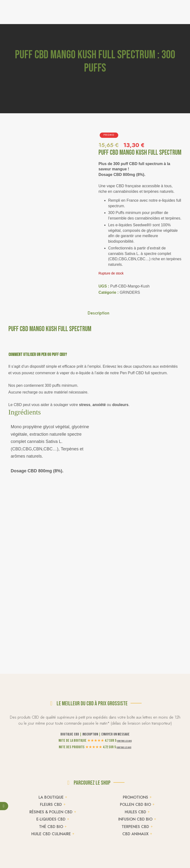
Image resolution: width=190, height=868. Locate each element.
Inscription (90, 734)
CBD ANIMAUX (135, 834)
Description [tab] (98, 313)
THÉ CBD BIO (51, 827)
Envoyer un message (115, 734)
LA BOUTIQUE (51, 797)
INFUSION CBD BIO (135, 819)
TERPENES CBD (135, 827)
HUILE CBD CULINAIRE (51, 834)
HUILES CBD (135, 812)
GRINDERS (130, 292)
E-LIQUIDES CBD (51, 819)
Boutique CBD (70, 734)
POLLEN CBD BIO (135, 805)
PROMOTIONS (135, 797)
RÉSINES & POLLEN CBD (51, 812)
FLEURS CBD (51, 805)
